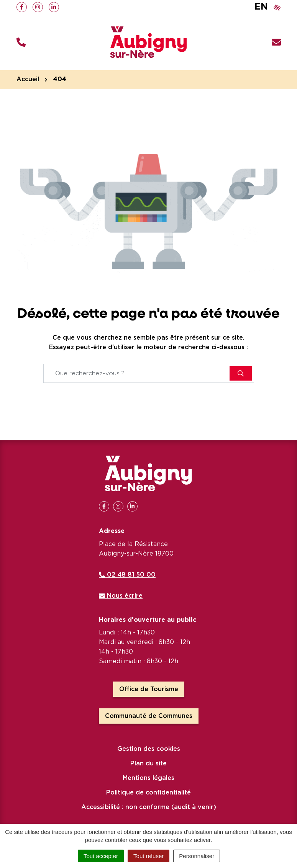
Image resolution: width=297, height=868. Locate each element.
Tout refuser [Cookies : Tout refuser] (148, 856)
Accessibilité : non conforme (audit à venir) (149, 807)
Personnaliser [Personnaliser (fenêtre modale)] (197, 856)
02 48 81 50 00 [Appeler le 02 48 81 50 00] (127, 575)
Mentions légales (148, 778)
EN (261, 7)
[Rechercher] (241, 373)
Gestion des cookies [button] (149, 749)
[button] (21, 42)
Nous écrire (121, 596)
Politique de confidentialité (148, 793)
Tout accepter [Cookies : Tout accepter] (101, 856)
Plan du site (148, 763)
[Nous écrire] (276, 42)
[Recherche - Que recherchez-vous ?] (137, 373)
